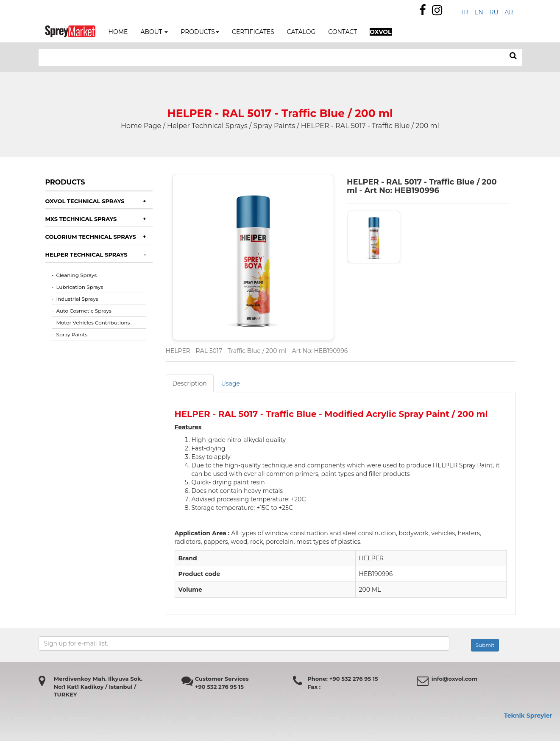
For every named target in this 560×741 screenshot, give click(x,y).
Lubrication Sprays (79, 287)
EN (479, 12)
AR (509, 12)
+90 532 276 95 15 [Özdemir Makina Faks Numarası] (219, 687)
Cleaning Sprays (76, 275)
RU (494, 12)
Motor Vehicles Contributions (93, 323)
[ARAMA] (513, 56)
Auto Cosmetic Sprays (84, 311)
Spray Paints (72, 334)
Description (190, 383)
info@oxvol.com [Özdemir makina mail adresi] (455, 679)
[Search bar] (218, 57)
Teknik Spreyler (528, 716)
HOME (118, 32)
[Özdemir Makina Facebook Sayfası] (425, 12)
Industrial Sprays (77, 299)
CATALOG (301, 32)
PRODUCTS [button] (200, 32)
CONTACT (343, 32)
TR (464, 12)
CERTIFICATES (253, 32)
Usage (231, 383)
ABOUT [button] (154, 32)
